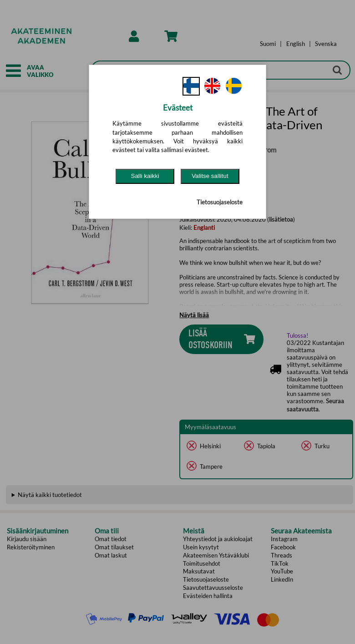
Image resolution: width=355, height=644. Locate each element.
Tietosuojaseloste (220, 202)
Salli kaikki (145, 176)
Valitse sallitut (210, 176)
